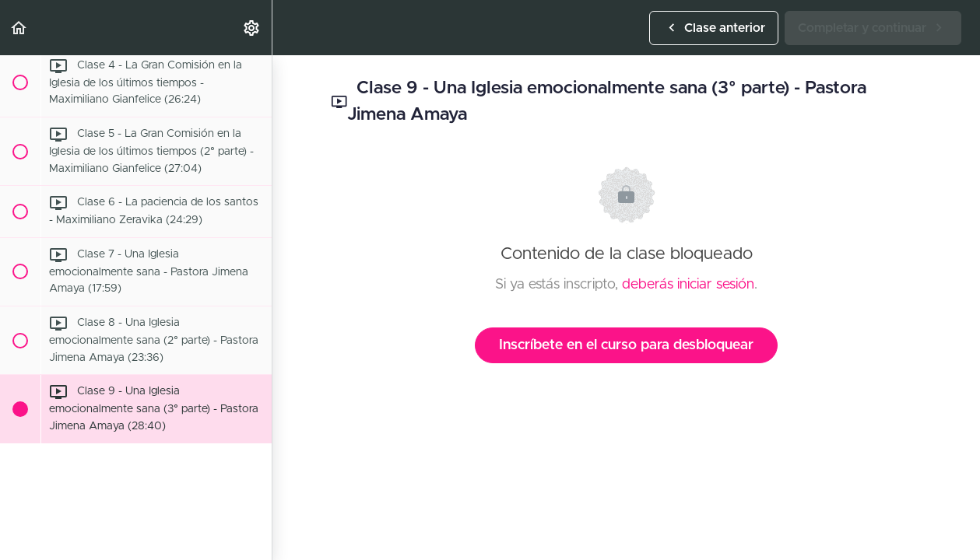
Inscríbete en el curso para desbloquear (626, 345)
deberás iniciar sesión (688, 285)
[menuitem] (252, 28)
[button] (19, 28)
